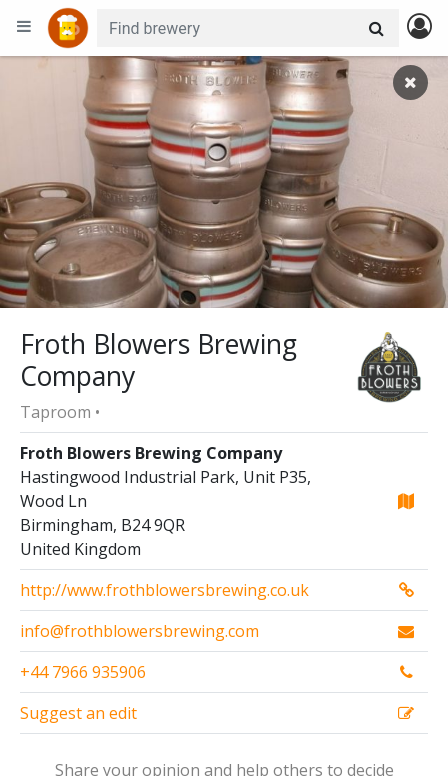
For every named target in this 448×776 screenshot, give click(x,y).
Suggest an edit (78, 713)
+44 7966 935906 (83, 672)
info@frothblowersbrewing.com (139, 631)
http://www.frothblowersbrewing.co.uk (164, 590)
